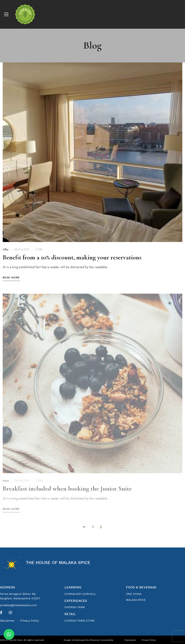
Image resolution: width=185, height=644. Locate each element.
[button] (9, 634)
